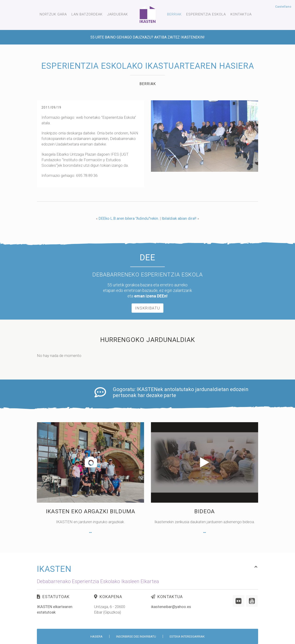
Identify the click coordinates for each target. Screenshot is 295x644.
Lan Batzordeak (87, 14)
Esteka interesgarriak (187, 637)
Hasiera (96, 637)
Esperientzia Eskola (206, 14)
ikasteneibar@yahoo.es (171, 616)
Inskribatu (147, 347)
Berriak (174, 14)
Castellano (283, 7)
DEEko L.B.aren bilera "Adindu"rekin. (129, 218)
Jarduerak (118, 14)
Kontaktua (241, 14)
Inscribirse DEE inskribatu (136, 637)
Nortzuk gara (53, 14)
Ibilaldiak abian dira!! (179, 218)
